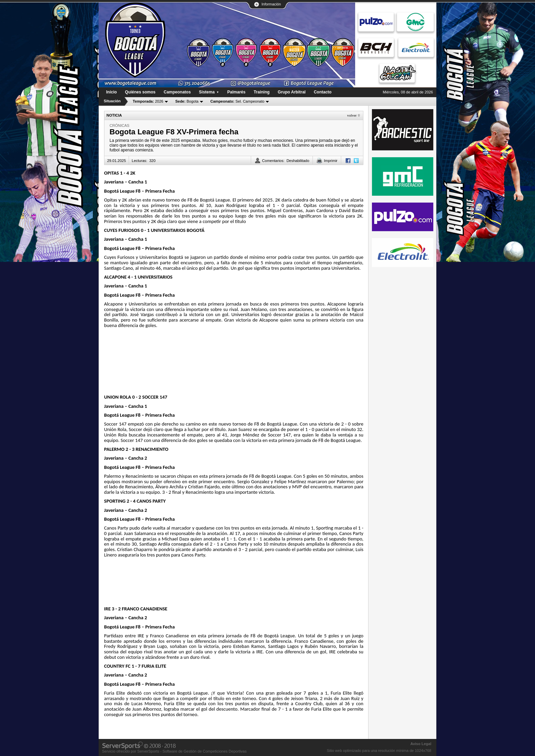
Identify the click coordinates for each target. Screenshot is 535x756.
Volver (352, 115)
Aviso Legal (421, 744)
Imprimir (331, 161)
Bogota (187, 101)
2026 (148, 101)
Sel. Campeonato (237, 101)
